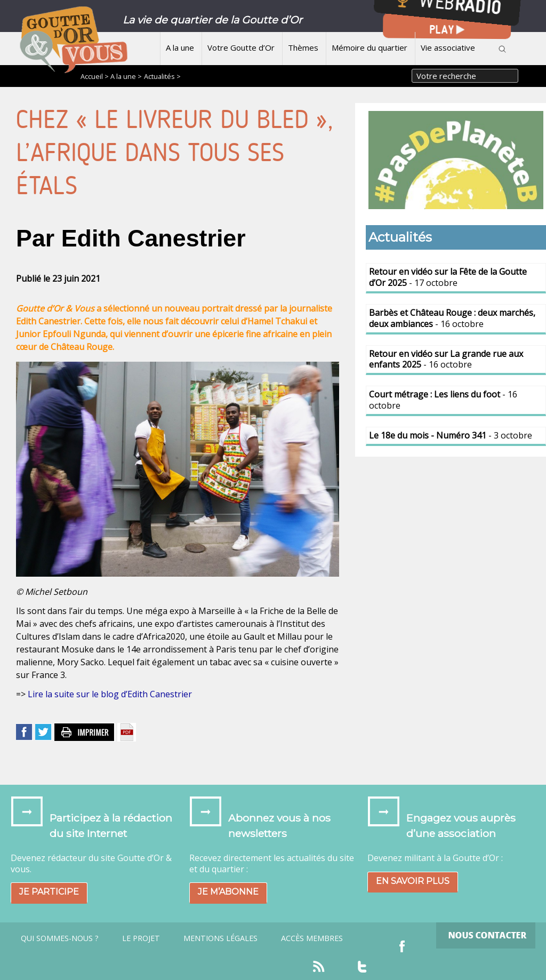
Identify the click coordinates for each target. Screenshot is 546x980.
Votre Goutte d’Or (241, 47)
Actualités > (162, 76)
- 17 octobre (448, 277)
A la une (180, 47)
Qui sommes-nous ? (60, 938)
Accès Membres (312, 938)
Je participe (49, 892)
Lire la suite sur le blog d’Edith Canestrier (110, 694)
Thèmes (303, 47)
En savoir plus (413, 881)
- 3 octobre (451, 435)
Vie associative (448, 47)
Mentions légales (220, 938)
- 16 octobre (452, 318)
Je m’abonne (228, 892)
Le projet (141, 938)
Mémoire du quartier (370, 47)
